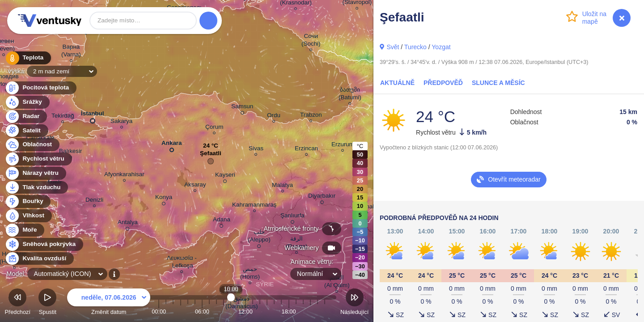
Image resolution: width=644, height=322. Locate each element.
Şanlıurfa (292, 217)
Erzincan (306, 150)
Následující (354, 303)
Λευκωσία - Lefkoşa (182, 263)
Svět (393, 47)
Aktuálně (397, 83)
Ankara (172, 145)
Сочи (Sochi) (311, 41)
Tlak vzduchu (36, 188)
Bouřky (28, 201)
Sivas (256, 150)
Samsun (242, 108)
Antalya (128, 224)
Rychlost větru (38, 159)
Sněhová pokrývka (44, 244)
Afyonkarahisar (124, 176)
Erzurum (343, 146)
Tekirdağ (63, 117)
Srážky (27, 102)
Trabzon (311, 116)
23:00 (325, 311)
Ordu (274, 117)
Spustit (47, 303)
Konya (164, 199)
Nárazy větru (35, 173)
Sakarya (121, 122)
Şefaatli (211, 155)
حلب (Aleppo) (259, 237)
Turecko (415, 47)
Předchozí (17, 303)
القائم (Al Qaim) (337, 283)
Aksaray (195, 186)
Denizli (94, 201)
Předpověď (443, 83)
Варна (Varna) (71, 52)
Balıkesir (71, 152)
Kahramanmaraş (254, 206)
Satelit (26, 131)
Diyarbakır (322, 197)
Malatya (282, 186)
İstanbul (93, 115)
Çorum (214, 128)
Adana (222, 221)
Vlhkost (28, 216)
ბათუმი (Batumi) (350, 95)
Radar (26, 117)
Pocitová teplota (40, 88)
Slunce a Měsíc (498, 83)
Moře (25, 230)
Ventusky (48, 21)
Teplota (28, 58)
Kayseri (225, 176)
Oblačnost (32, 145)
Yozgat (441, 47)
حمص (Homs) (250, 274)
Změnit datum (109, 303)
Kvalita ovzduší (39, 259)
